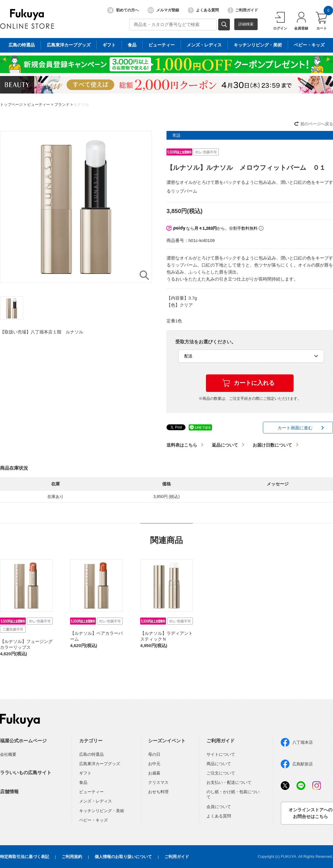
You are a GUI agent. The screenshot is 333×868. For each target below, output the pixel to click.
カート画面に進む (295, 428)
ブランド (62, 104)
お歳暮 (154, 773)
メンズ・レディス (96, 801)
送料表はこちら (182, 445)
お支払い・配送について (229, 782)
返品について (225, 445)
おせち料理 (158, 792)
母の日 (154, 754)
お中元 (154, 764)
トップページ (11, 104)
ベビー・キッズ (93, 820)
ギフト (85, 773)
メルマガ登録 (163, 10)
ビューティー (39, 104)
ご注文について (221, 773)
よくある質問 (203, 10)
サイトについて (221, 754)
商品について (219, 764)
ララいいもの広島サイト (26, 773)
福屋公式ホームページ (23, 741)
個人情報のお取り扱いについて (123, 857)
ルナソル (81, 104)
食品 (83, 782)
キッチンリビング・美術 (102, 811)
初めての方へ (123, 10)
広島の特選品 (91, 754)
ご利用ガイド (243, 10)
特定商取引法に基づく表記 (25, 857)
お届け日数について (272, 445)
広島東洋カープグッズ (100, 764)
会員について (219, 807)
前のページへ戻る (317, 124)
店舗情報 (9, 792)
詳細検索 (246, 24)
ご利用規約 (72, 857)
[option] (76, 207)
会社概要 (8, 754)
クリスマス (158, 782)
